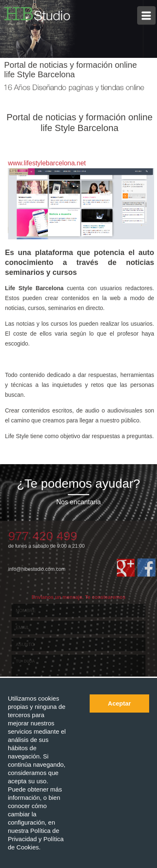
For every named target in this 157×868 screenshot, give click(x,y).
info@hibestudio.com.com (37, 569)
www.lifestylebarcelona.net (47, 163)
